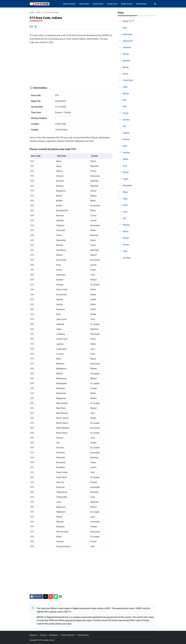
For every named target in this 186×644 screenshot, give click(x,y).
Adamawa (127, 34)
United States (61, 130)
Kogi (125, 166)
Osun (125, 212)
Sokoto (126, 238)
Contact (43, 635)
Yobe (125, 251)
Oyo (125, 218)
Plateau (126, 225)
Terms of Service (68, 635)
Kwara (126, 172)
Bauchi (126, 54)
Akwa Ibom (128, 41)
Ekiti (125, 107)
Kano (125, 146)
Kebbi (125, 159)
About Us (33, 635)
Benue (126, 67)
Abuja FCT (128, 21)
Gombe (126, 120)
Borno (126, 74)
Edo (125, 100)
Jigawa (126, 133)
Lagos (126, 179)
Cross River (128, 80)
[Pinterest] (51, 597)
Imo (125, 126)
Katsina (126, 153)
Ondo (125, 205)
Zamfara (127, 258)
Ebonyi (126, 93)
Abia (125, 28)
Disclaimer (54, 635)
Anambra (127, 47)
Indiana (59, 124)
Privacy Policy (83, 635)
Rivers (126, 231)
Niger (125, 192)
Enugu (126, 113)
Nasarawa (127, 185)
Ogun (125, 199)
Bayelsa (126, 61)
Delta (125, 87)
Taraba (126, 245)
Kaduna (126, 139)
